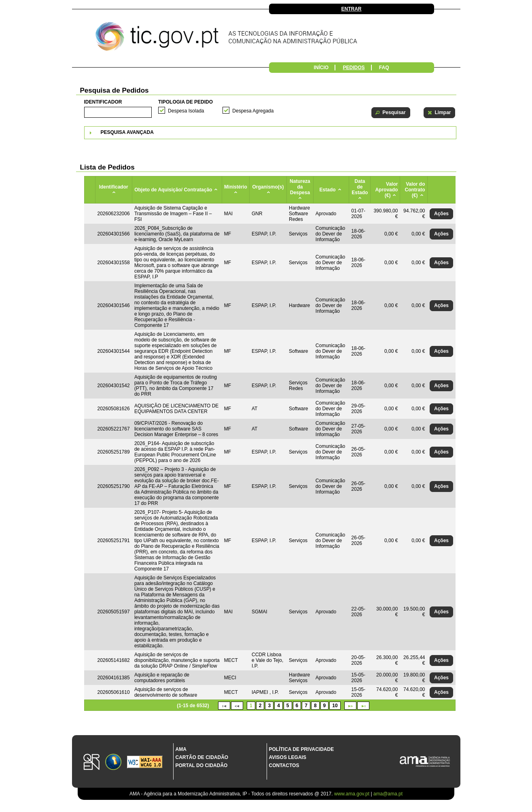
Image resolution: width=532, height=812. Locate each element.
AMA (181, 749)
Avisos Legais (288, 757)
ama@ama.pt (388, 794)
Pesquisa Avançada (127, 132)
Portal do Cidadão (202, 765)
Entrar (352, 9)
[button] (391, 113)
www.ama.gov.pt (352, 794)
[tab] (270, 133)
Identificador (103, 102)
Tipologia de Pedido (185, 102)
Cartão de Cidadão (202, 757)
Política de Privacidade (302, 749)
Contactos (284, 765)
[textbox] (118, 112)
